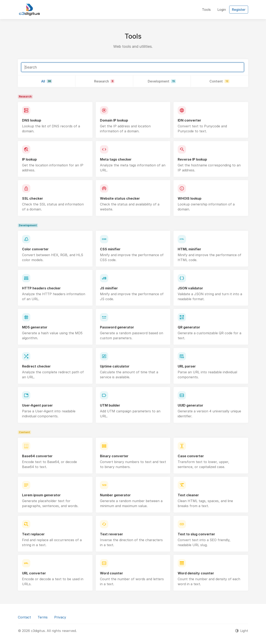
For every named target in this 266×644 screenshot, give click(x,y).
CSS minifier (110, 249)
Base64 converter (37, 456)
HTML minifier (189, 249)
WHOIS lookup (190, 198)
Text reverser (111, 534)
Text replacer (33, 534)
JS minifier (109, 288)
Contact (24, 617)
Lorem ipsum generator (41, 495)
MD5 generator (35, 327)
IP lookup (29, 159)
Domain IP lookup (114, 120)
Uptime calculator (115, 366)
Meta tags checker (116, 159)
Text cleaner (188, 495)
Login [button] (222, 10)
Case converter (191, 456)
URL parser (187, 366)
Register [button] (239, 10)
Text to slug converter (196, 534)
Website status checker (120, 198)
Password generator (117, 327)
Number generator (115, 495)
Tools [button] (206, 10)
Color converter (35, 249)
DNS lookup (32, 120)
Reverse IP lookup (192, 159)
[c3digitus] (30, 10)
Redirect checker (36, 366)
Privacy (60, 617)
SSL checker (33, 198)
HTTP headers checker (41, 288)
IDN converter (189, 120)
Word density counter (196, 573)
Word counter (111, 573)
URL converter (34, 573)
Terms (43, 617)
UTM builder (110, 405)
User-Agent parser (37, 405)
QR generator (189, 327)
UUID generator (190, 405)
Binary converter (114, 456)
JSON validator (190, 288)
